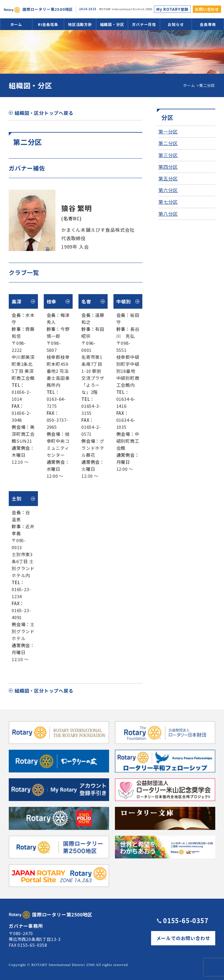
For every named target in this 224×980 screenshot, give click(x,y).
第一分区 (168, 131)
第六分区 (168, 190)
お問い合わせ (207, 9)
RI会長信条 (48, 24)
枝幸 (52, 301)
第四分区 (168, 167)
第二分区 (168, 143)
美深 (17, 301)
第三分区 (168, 155)
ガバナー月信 (144, 24)
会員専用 (208, 24)
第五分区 (168, 178)
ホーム (16, 24)
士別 (17, 498)
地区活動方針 (80, 24)
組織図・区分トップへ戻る (44, 113)
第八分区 (168, 214)
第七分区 (168, 202)
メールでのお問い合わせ (183, 938)
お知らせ (176, 24)
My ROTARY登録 (172, 9)
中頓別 (124, 301)
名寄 (86, 301)
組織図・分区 (112, 24)
